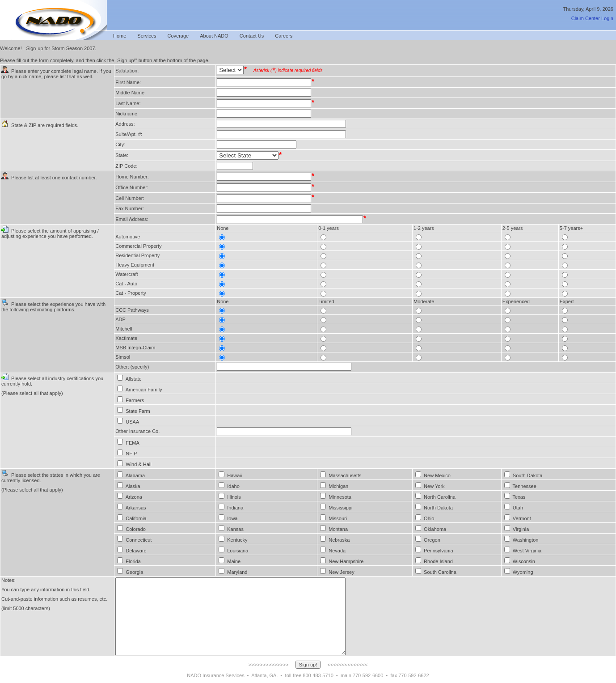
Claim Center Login (592, 18)
